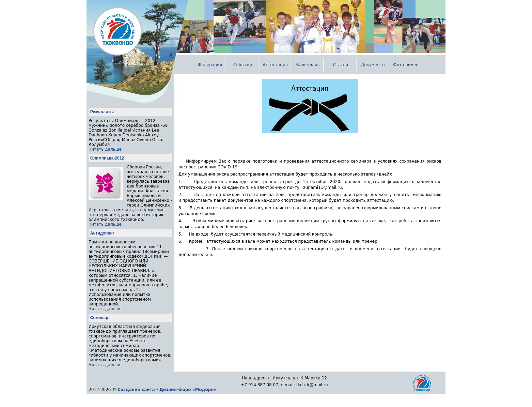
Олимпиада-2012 (107, 158)
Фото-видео (406, 65)
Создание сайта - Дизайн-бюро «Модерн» (167, 390)
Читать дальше (105, 149)
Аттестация (275, 65)
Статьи (341, 65)
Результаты (102, 112)
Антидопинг (102, 233)
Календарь (308, 65)
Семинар (99, 318)
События (243, 65)
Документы (373, 65)
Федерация (210, 65)
